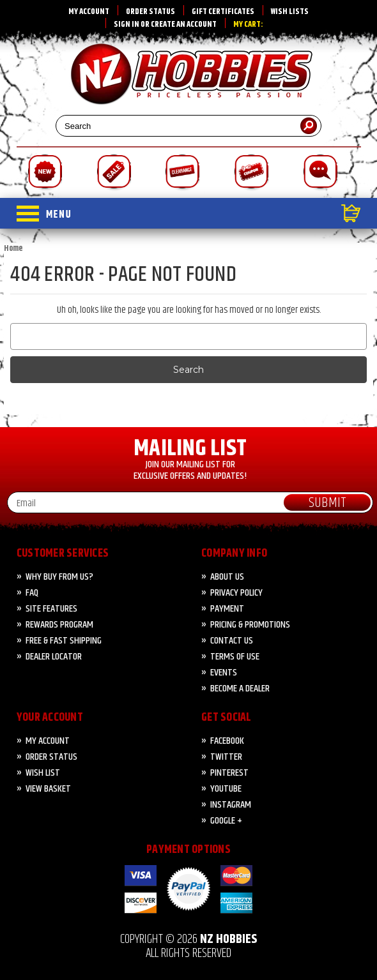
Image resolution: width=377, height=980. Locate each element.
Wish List (43, 773)
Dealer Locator (54, 657)
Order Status (150, 11)
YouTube (226, 789)
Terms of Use (235, 657)
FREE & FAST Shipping (64, 641)
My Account (89, 11)
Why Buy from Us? (59, 577)
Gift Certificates (223, 11)
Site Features (51, 609)
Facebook (227, 741)
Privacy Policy (236, 593)
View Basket (48, 789)
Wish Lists (290, 11)
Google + (226, 821)
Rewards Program (59, 625)
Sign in (127, 24)
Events (224, 673)
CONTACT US (232, 641)
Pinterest (229, 773)
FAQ (32, 593)
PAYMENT (227, 609)
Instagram (231, 805)
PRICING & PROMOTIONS (250, 625)
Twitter (226, 757)
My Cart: (248, 24)
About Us (227, 577)
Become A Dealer (240, 689)
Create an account (184, 24)
